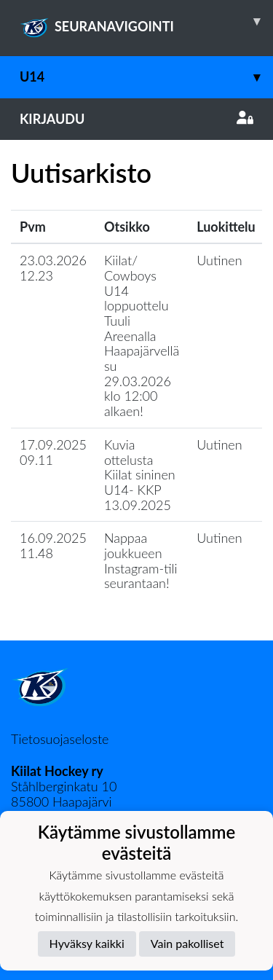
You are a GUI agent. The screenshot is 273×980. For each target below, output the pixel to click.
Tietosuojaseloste (60, 739)
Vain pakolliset (187, 943)
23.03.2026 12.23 (53, 268)
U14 (146, 77)
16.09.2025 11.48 (53, 545)
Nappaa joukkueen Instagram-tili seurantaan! (141, 560)
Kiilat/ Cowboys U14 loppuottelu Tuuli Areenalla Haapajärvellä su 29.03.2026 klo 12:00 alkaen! (142, 336)
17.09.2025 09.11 (53, 452)
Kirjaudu (136, 119)
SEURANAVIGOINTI (146, 21)
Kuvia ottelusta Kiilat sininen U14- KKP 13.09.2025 (140, 475)
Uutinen (219, 260)
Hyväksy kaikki (87, 943)
